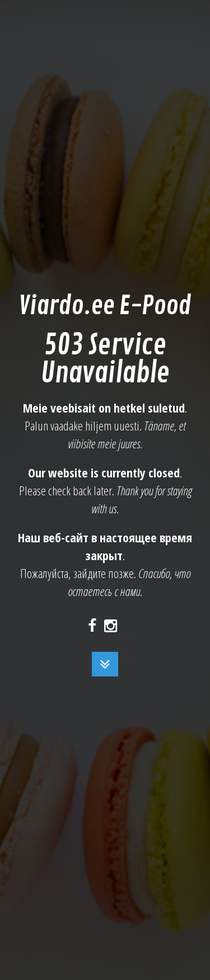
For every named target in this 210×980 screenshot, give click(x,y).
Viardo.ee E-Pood (105, 306)
